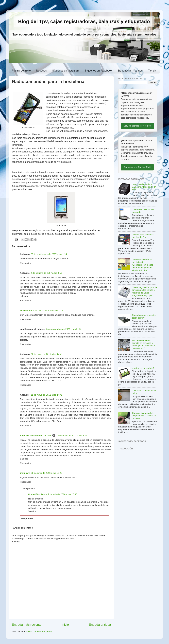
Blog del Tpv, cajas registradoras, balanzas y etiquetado (84, 21)
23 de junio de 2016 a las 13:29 (47, 473)
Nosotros (41, 71)
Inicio (65, 625)
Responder (25, 263)
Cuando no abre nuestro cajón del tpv (144, 316)
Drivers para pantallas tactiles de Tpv (143, 236)
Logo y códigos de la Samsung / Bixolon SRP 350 (144, 187)
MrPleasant (26, 310)
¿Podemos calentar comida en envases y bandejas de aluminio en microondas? (144, 344)
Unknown (25, 473)
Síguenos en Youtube (130, 71)
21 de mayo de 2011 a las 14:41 (47, 354)
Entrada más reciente (27, 625)
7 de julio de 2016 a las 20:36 (62, 494)
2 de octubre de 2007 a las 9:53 (46, 273)
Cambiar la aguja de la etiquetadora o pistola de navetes (144, 416)
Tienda (152, 71)
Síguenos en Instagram (66, 71)
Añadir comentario (23, 528)
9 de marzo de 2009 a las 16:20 (49, 310)
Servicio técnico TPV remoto (137, 126)
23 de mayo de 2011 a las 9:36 (72, 435)
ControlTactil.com (38, 494)
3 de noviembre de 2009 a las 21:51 (64, 329)
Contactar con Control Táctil (137, 167)
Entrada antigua (100, 625)
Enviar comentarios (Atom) (39, 631)
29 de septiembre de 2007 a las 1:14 (49, 254)
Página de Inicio (21, 71)
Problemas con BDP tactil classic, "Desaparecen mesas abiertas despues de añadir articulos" (143, 265)
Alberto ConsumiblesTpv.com (36, 435)
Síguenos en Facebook (98, 71)
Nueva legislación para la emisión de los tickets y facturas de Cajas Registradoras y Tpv (144, 291)
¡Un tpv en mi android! (143, 368)
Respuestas (29, 488)
